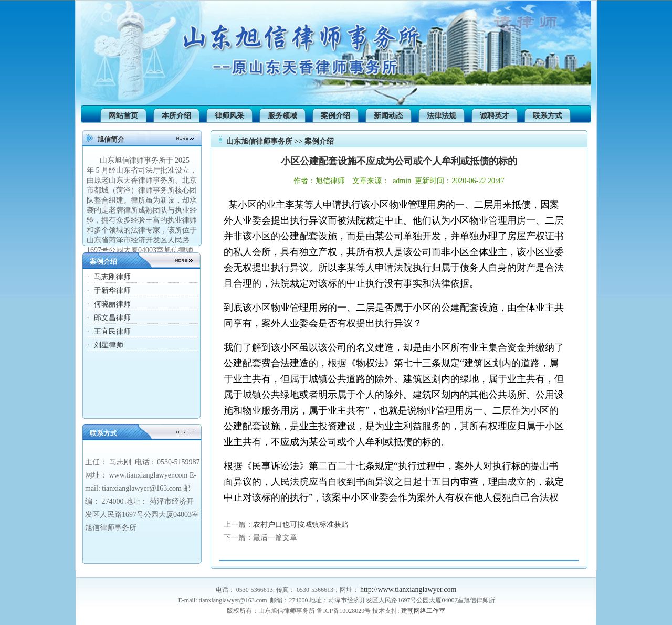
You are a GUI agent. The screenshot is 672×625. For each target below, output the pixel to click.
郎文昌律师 (112, 318)
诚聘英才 (495, 116)
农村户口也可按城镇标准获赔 (301, 525)
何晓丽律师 (112, 304)
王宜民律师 (112, 331)
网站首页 (123, 116)
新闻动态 (388, 116)
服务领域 (282, 116)
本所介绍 (176, 116)
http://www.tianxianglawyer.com (408, 590)
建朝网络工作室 (423, 611)
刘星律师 (109, 345)
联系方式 (548, 116)
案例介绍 (335, 116)
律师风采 (229, 116)
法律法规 (442, 116)
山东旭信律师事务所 (259, 141)
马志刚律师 (112, 277)
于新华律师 (112, 290)
